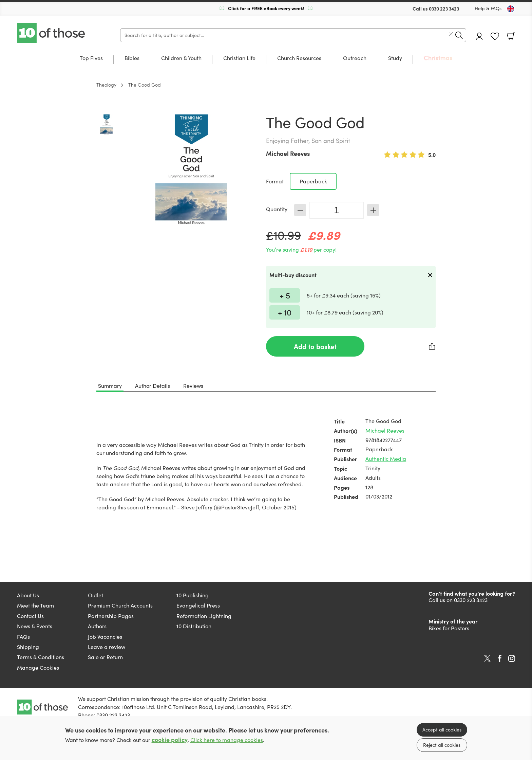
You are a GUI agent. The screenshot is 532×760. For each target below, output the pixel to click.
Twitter (487, 658)
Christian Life (239, 58)
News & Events (35, 626)
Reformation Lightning (204, 616)
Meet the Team (35, 605)
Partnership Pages (111, 616)
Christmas (438, 58)
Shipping (28, 647)
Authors (97, 626)
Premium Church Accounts (120, 605)
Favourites (495, 37)
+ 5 (285, 295)
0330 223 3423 (444, 8)
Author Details (153, 386)
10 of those (52, 33)
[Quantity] (337, 210)
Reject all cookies (442, 745)
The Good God (145, 85)
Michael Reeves (288, 153)
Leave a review (107, 647)
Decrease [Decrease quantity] (300, 210)
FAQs (23, 637)
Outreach (355, 58)
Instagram (512, 658)
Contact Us (30, 616)
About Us (28, 595)
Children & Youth (181, 58)
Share (432, 346)
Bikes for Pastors (449, 628)
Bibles (132, 58)
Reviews (193, 386)
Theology (106, 85)
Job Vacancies (105, 637)
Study (395, 58)
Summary (110, 386)
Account (479, 36)
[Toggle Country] (511, 9)
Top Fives (91, 58)
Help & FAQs (488, 8)
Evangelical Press (198, 605)
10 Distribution (194, 626)
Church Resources (299, 58)
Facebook (500, 659)
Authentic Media (386, 459)
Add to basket (315, 346)
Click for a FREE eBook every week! (266, 8)
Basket (511, 36)
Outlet (96, 595)
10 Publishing (193, 595)
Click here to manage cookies (227, 740)
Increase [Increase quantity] (373, 210)
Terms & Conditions (41, 657)
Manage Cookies (38, 667)
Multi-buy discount (293, 275)
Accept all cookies (442, 730)
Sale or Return (105, 657)
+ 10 (285, 312)
